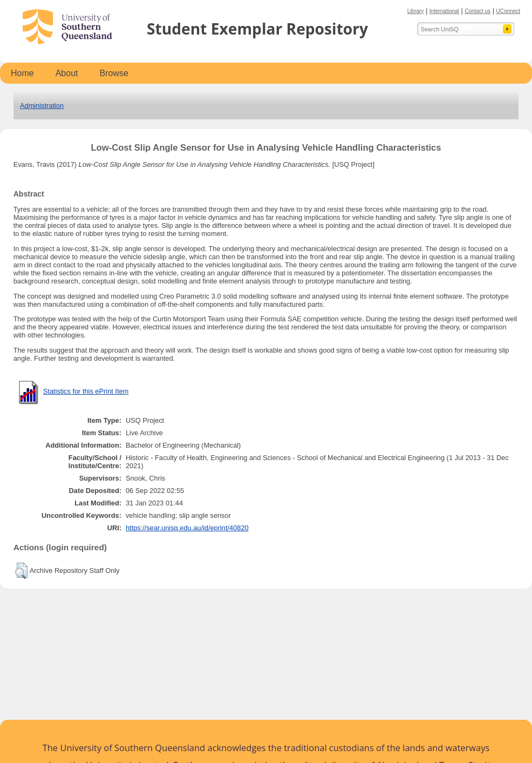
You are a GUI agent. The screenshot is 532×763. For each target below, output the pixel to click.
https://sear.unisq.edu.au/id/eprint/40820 (187, 528)
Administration (42, 106)
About (67, 73)
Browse (114, 73)
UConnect (508, 11)
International (444, 11)
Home (22, 73)
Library (416, 11)
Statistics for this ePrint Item (86, 391)
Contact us (478, 11)
